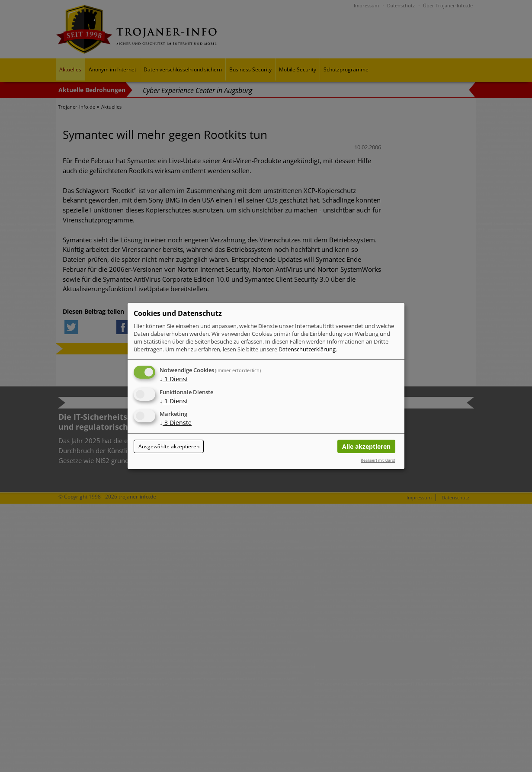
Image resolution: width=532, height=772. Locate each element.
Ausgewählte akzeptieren (169, 446)
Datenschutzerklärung (307, 349)
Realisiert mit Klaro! (378, 460)
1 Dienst (174, 379)
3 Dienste (176, 423)
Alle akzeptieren (366, 446)
